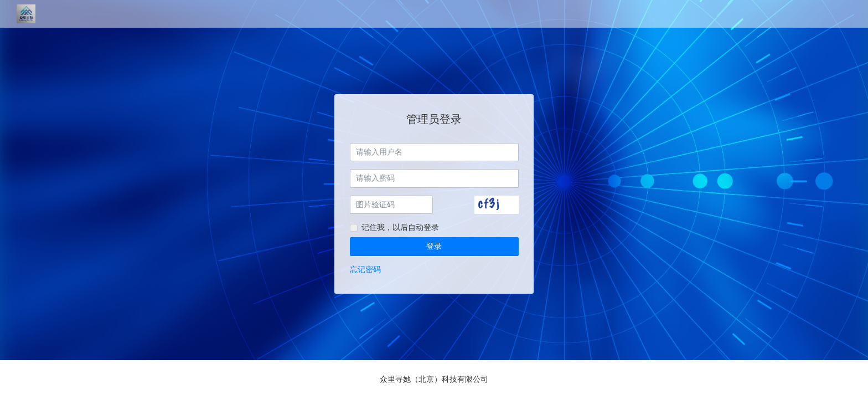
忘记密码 (365, 269)
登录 (434, 246)
